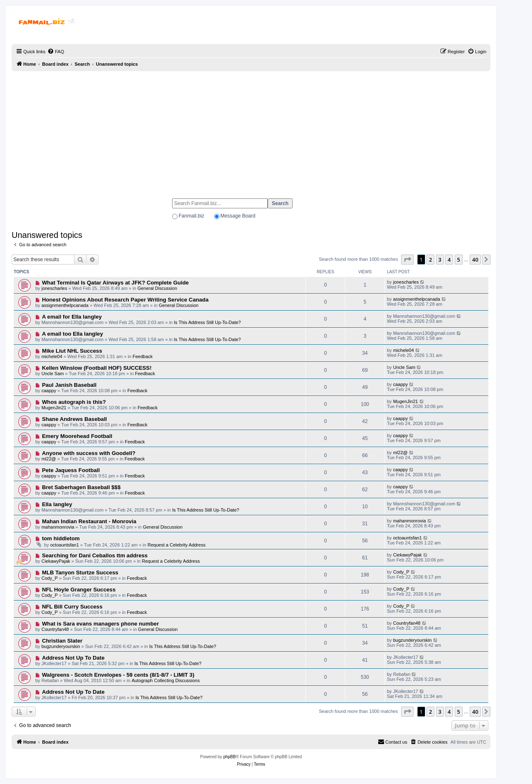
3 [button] (440, 260)
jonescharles (54, 288)
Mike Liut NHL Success (72, 351)
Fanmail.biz (191, 216)
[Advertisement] (251, 131)
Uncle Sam (53, 373)
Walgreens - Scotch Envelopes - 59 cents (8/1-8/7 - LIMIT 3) (118, 675)
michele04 (52, 356)
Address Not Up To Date (73, 658)
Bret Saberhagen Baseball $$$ (81, 487)
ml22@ (49, 459)
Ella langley (57, 504)
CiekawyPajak (56, 561)
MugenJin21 (54, 408)
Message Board (238, 216)
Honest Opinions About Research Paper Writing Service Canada (125, 300)
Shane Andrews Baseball (74, 419)
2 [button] (430, 260)
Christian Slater (62, 641)
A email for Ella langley (72, 317)
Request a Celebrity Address (176, 545)
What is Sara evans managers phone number (100, 624)
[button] (407, 260)
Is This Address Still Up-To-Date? (207, 322)
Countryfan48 (55, 629)
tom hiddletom (61, 538)
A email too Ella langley (73, 334)
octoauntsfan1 (65, 545)
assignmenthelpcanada (65, 305)
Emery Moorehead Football (77, 436)
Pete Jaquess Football (71, 470)
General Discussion (157, 288)
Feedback (143, 356)
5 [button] (459, 260)
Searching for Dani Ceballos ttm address (95, 555)
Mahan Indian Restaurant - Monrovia (89, 521)
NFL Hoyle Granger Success (79, 590)
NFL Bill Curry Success (72, 607)
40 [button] (475, 260)
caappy (49, 391)
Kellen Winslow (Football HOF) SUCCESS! (97, 368)
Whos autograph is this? (74, 402)
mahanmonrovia (58, 527)
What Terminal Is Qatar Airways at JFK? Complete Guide (115, 283)
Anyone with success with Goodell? (89, 453)
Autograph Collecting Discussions (166, 680)
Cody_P (50, 578)
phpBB (229, 757)
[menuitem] (56, 52)
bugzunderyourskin (61, 646)
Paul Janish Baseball (69, 385)
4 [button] (449, 260)
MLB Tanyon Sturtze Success (80, 573)
